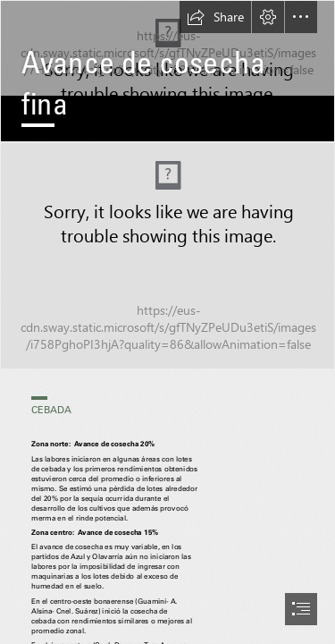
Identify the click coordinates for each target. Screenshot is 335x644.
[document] (167, 322)
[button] (215, 17)
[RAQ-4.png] (167, 71)
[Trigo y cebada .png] (167, 256)
